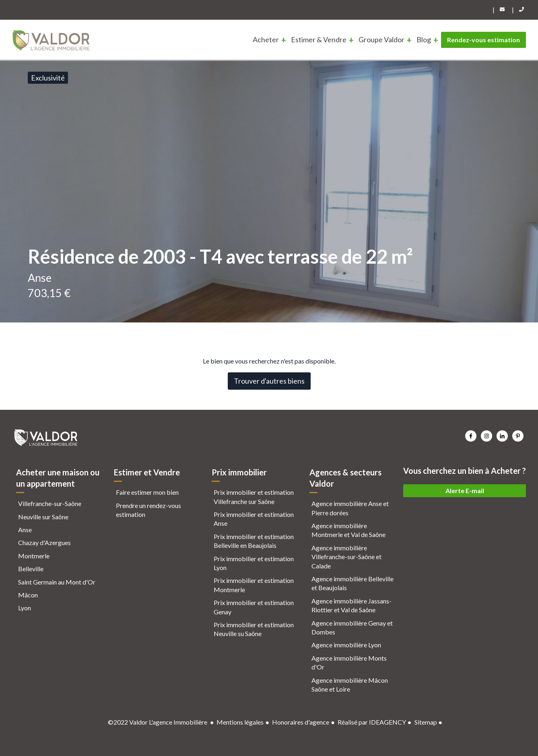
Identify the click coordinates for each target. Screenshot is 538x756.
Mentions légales (240, 722)
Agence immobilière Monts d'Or (349, 662)
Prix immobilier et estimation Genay (254, 607)
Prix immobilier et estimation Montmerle (254, 585)
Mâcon (28, 595)
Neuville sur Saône (43, 517)
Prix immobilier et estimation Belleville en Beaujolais (254, 541)
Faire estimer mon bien (147, 492)
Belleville (31, 569)
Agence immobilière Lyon (346, 645)
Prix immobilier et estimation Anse (254, 519)
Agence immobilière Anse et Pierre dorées (350, 508)
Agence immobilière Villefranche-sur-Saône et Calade (346, 557)
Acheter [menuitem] (266, 39)
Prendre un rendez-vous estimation (148, 510)
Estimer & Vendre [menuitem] (319, 39)
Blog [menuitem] (424, 39)
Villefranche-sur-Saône (50, 503)
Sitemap (426, 722)
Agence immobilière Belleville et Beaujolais (352, 583)
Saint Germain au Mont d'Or (57, 582)
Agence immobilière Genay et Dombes (352, 627)
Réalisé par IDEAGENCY (372, 722)
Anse (25, 530)
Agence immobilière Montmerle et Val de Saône (348, 530)
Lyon (25, 608)
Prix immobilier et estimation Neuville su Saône (254, 629)
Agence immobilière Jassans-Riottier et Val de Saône (351, 605)
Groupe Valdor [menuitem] (381, 39)
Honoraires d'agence (301, 722)
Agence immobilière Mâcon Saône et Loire (350, 685)
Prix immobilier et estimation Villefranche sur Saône (254, 497)
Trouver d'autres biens (269, 381)
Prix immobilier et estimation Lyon (254, 563)
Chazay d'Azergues (44, 542)
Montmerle (34, 556)
